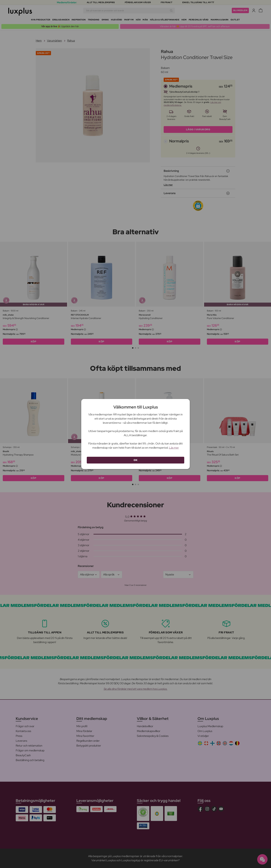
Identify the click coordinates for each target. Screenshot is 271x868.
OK (135, 460)
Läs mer (174, 448)
